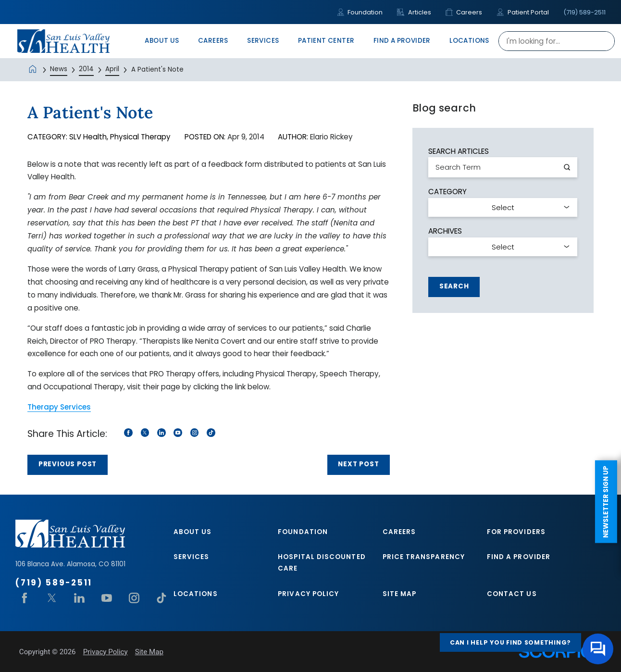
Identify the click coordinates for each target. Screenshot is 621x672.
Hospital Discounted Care (322, 563)
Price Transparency (424, 557)
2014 (86, 69)
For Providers (516, 532)
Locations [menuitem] (469, 41)
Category (447, 192)
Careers (464, 12)
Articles (414, 12)
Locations (196, 594)
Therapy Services (59, 407)
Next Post (358, 464)
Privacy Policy (308, 594)
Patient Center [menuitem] (326, 41)
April (112, 69)
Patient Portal (522, 12)
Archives (445, 231)
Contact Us (512, 594)
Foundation (360, 12)
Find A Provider (519, 557)
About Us (193, 532)
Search (454, 286)
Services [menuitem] (263, 41)
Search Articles (459, 151)
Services (192, 557)
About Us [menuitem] (162, 41)
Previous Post (68, 464)
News (59, 69)
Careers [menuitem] (213, 41)
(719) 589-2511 (584, 12)
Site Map (400, 594)
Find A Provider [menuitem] (402, 41)
